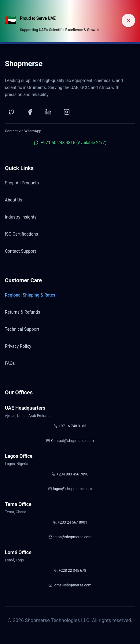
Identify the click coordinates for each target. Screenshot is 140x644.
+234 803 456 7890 (70, 474)
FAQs (10, 363)
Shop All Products (22, 183)
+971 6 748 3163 (70, 426)
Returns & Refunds (22, 312)
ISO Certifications (21, 234)
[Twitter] (12, 112)
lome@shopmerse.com (70, 585)
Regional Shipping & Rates (30, 295)
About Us (14, 200)
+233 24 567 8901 (70, 522)
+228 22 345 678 (70, 571)
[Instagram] (67, 112)
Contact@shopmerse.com (70, 441)
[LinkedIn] (48, 112)
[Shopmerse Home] (24, 66)
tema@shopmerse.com (70, 537)
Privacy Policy (18, 346)
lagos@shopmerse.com (70, 489)
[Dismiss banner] (128, 20)
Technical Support (22, 329)
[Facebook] (30, 112)
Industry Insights (21, 217)
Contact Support (20, 251)
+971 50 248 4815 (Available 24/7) (70, 143)
